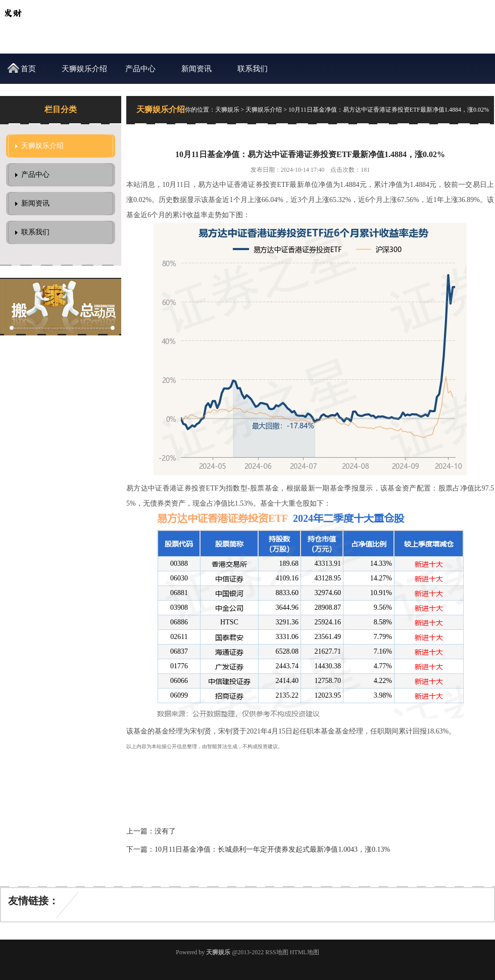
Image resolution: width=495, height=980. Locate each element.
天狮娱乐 (227, 110)
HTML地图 (305, 952)
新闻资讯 (196, 69)
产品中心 (140, 69)
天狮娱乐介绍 (84, 69)
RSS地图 (277, 952)
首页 (28, 69)
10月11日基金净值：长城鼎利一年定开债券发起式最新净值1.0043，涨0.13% (272, 849)
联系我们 (253, 69)
